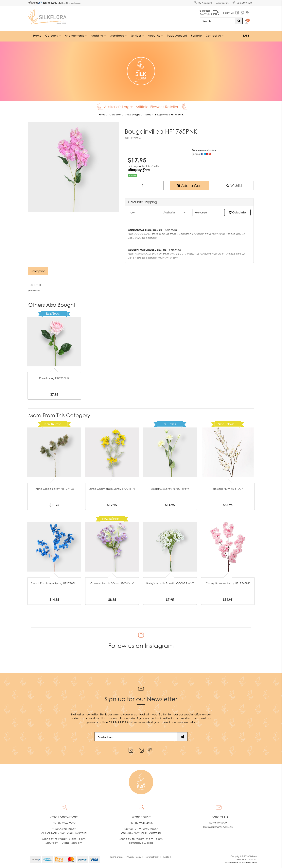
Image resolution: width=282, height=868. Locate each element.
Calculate (237, 212)
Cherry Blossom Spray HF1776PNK (228, 583)
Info (148, 170)
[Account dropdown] (203, 3)
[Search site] (239, 21)
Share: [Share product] (203, 154)
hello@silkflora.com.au (218, 827)
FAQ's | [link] (167, 857)
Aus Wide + (209, 12)
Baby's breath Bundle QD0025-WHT (170, 583)
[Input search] (218, 21)
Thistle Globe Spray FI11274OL (54, 489)
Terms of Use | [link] (117, 857)
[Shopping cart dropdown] (247, 22)
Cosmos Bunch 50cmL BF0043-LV (112, 583)
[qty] (141, 212)
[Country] (173, 212)
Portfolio (196, 35)
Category (53, 35)
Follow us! (229, 13)
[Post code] (205, 212)
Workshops (118, 35)
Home (37, 35)
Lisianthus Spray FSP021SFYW (170, 489)
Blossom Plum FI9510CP (228, 489)
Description (38, 271)
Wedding (98, 35)
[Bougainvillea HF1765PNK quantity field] (144, 186)
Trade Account (177, 35)
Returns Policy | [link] (153, 857)
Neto (254, 862)
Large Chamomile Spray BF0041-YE (112, 489)
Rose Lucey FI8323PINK (54, 378)
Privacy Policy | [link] (135, 857)
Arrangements (76, 35)
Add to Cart (189, 186)
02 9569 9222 (242, 2)
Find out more (73, 3)
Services (137, 35)
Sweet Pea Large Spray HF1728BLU (54, 583)
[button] (234, 186)
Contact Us (222, 3)
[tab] (38, 271)
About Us (155, 35)
